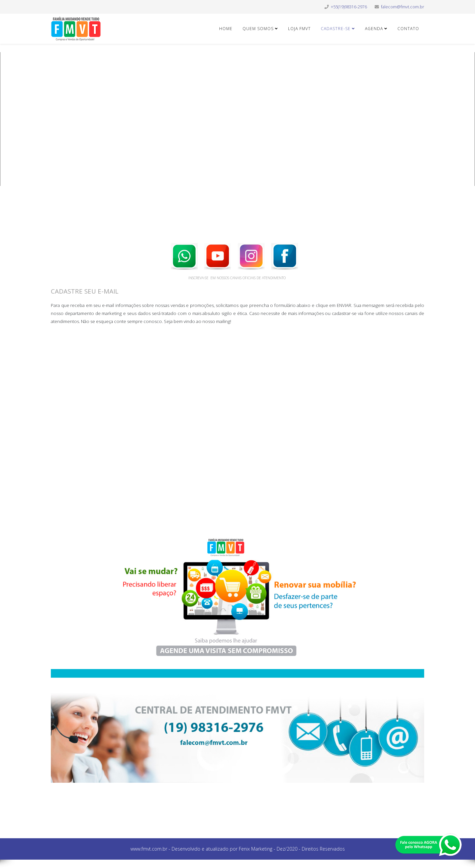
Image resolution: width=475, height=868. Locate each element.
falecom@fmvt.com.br (403, 7)
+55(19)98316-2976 (349, 7)
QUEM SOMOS (259, 29)
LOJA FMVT (299, 29)
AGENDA (374, 29)
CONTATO (408, 29)
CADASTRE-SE (336, 29)
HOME (226, 29)
